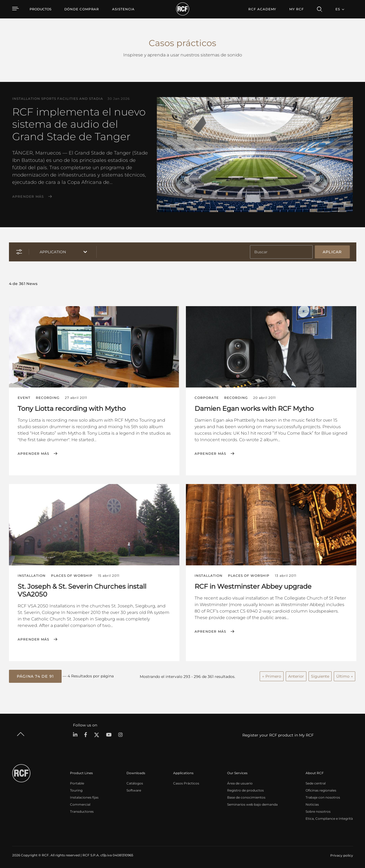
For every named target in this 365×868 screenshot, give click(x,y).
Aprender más (28, 197)
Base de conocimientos (246, 796)
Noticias (312, 803)
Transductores (82, 810)
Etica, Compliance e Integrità (329, 817)
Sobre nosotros (318, 810)
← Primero (272, 675)
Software (134, 789)
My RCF (296, 9)
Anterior (296, 675)
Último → (345, 675)
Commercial (80, 803)
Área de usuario (240, 782)
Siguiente (320, 675)
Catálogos (135, 782)
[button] (35, 676)
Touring (76, 789)
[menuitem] (82, 9)
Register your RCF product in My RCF (278, 734)
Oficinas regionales (321, 789)
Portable (77, 782)
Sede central (316, 782)
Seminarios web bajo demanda (252, 803)
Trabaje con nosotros (323, 796)
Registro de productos (245, 789)
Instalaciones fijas (84, 796)
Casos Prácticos (186, 782)
